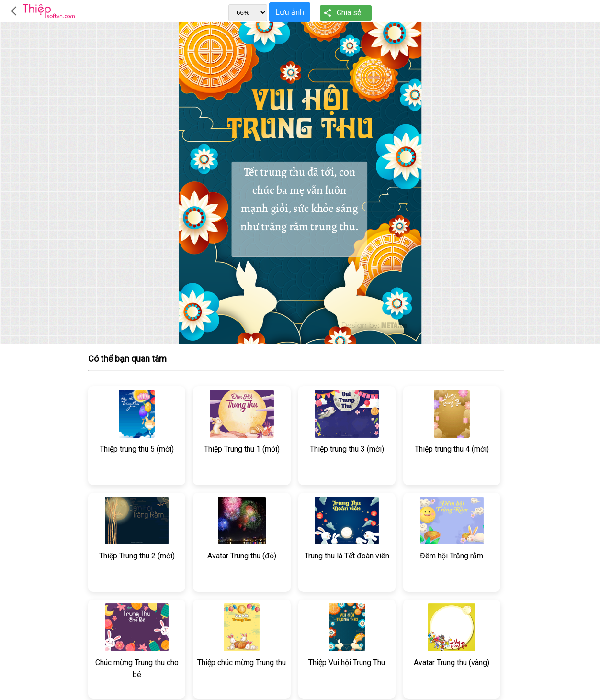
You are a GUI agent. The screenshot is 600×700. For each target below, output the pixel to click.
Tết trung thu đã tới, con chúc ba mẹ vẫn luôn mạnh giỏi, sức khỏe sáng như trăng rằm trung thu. (299, 209)
